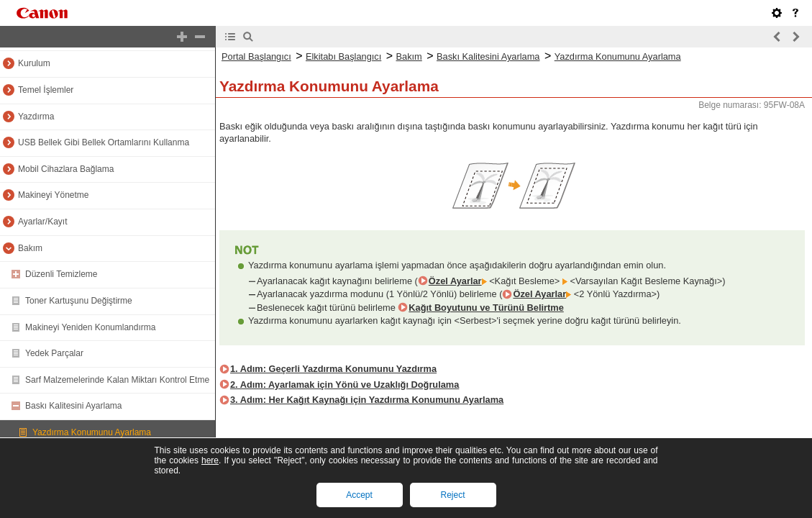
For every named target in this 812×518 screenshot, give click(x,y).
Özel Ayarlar (455, 281)
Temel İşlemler (46, 90)
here (210, 460)
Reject (452, 495)
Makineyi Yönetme (54, 195)
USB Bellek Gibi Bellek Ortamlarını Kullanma (104, 142)
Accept (359, 495)
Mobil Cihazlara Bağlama (66, 169)
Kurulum (34, 63)
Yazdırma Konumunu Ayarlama (92, 432)
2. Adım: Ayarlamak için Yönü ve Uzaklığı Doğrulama (345, 385)
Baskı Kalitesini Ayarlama (74, 406)
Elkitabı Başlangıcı (343, 56)
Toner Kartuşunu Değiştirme (79, 301)
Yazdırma (36, 117)
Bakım (30, 248)
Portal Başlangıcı (256, 56)
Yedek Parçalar (54, 353)
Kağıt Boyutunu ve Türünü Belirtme (486, 308)
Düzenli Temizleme (61, 274)
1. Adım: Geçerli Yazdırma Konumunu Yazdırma (333, 369)
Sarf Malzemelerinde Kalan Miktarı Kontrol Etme (117, 380)
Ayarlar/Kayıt (42, 222)
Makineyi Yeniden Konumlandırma (90, 327)
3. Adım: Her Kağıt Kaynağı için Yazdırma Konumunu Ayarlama (367, 400)
